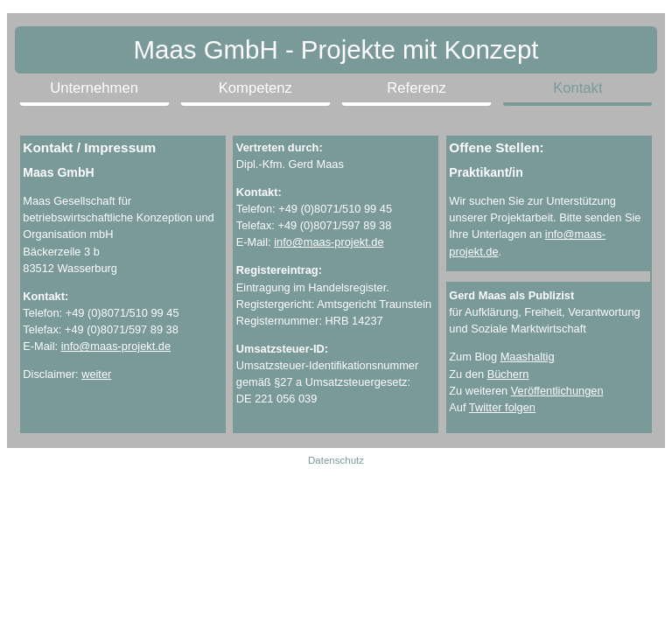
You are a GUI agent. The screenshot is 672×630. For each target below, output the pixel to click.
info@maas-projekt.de (116, 346)
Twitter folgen (502, 407)
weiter (96, 374)
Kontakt (577, 88)
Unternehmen (94, 88)
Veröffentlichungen (557, 391)
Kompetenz (255, 88)
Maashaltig (528, 357)
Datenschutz (336, 460)
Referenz (416, 88)
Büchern (508, 374)
